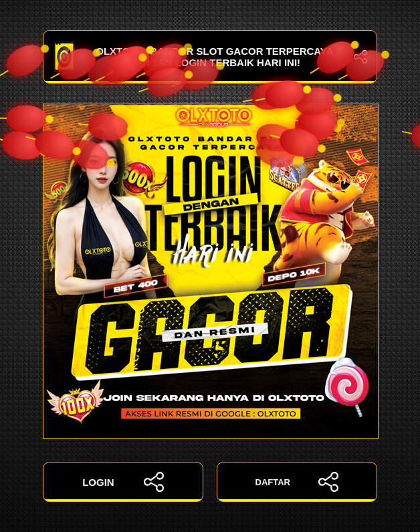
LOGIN (123, 482)
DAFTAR (297, 482)
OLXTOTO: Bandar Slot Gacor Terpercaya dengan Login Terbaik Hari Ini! (210, 57)
